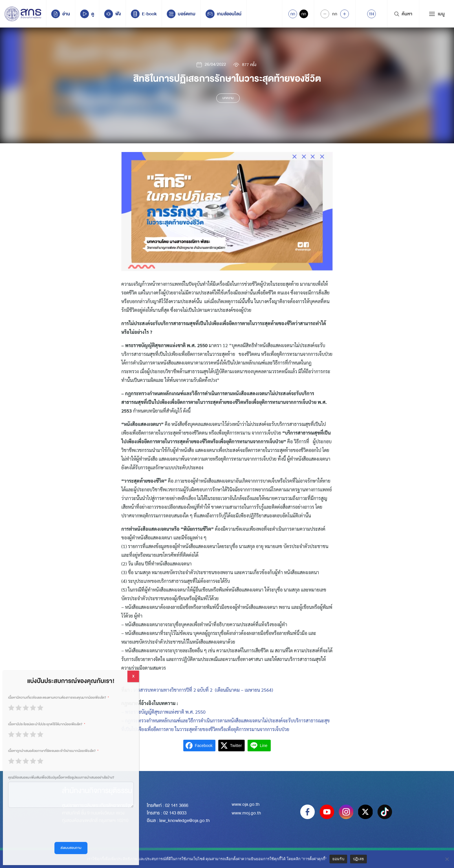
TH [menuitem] (371, 14)
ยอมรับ (338, 859)
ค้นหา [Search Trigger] (403, 14)
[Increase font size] (345, 14)
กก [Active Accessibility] (293, 14)
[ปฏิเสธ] (447, 859)
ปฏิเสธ (358, 859)
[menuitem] (371, 14)
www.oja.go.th (246, 804)
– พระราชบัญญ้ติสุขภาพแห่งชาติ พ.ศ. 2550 (163, 712)
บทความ (228, 98)
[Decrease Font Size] (325, 14)
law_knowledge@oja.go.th (184, 821)
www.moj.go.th (246, 813)
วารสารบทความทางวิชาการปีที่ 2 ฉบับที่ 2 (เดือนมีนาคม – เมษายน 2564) (203, 690)
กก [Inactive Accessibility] (304, 14)
